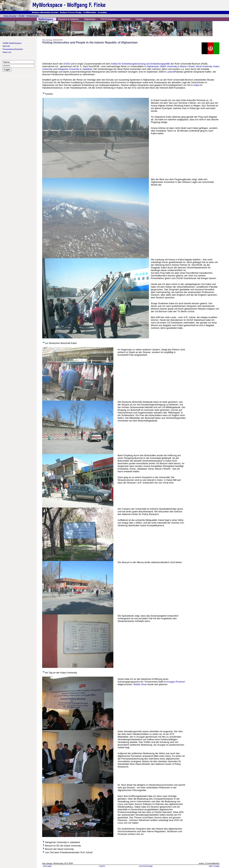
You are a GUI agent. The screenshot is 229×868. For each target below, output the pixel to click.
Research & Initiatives (69, 19)
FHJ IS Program (108, 19)
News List (7, 52)
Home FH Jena (10, 16)
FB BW (22, 16)
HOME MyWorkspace (12, 43)
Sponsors (126, 19)
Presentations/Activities (13, 49)
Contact (139, 19)
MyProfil (6, 46)
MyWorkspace (33, 16)
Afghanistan (90, 19)
